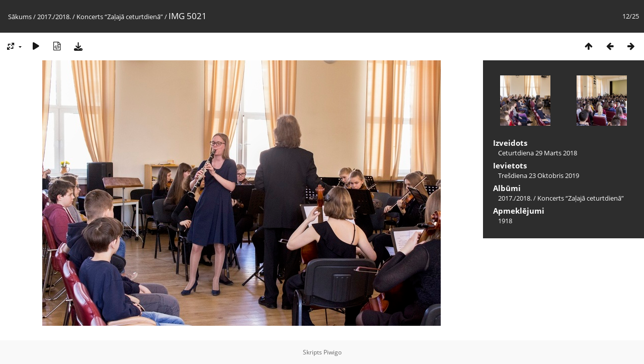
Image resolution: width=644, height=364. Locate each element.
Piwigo (333, 352)
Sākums (20, 17)
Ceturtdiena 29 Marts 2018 (538, 153)
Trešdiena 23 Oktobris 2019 (539, 175)
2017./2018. (54, 17)
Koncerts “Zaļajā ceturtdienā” (120, 17)
